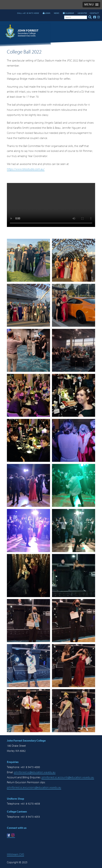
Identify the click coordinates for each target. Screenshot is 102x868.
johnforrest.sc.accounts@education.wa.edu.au (68, 777)
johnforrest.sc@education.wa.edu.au (35, 772)
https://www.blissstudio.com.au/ (26, 169)
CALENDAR (68, 13)
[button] (91, 5)
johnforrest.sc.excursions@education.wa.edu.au (34, 787)
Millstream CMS (15, 854)
